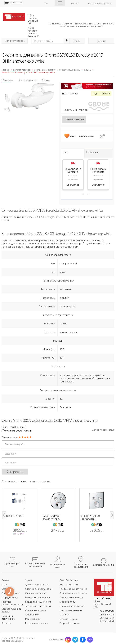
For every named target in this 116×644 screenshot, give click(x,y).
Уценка (29, 580)
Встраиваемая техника (37, 623)
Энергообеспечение (70, 623)
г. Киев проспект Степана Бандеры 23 (34, 32)
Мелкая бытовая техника (37, 597)
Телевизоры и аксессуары (38, 606)
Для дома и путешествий (37, 585)
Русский (10, 3)
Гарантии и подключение (8, 617)
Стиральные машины (36, 610)
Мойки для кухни (33, 619)
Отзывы (46, 80)
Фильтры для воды (69, 585)
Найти (77, 41)
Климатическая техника (71, 597)
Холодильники (32, 615)
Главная (6, 580)
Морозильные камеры (71, 610)
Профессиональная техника (73, 589)
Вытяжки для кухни (68, 619)
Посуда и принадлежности (38, 602)
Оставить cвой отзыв (103, 430)
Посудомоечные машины (72, 606)
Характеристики (28, 80)
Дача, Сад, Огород (69, 580)
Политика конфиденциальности (12, 603)
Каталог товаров (15, 41)
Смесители (65, 615)
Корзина (101, 41)
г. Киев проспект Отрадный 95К (33, 19)
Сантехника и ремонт (36, 593)
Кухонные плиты (68, 602)
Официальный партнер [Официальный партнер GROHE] (87, 110)
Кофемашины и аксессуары (73, 593)
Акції (46, 3)
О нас (4, 585)
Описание (8, 80)
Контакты (75, 3)
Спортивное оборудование (39, 589)
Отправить (15, 472)
